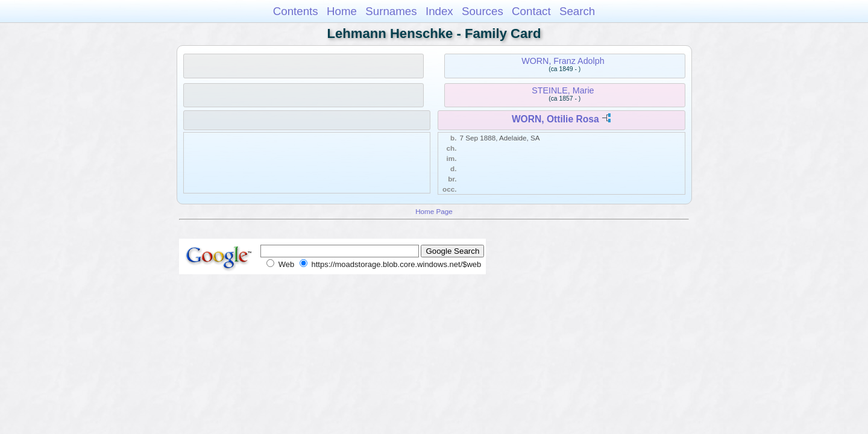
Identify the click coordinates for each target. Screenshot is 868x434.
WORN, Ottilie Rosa (555, 119)
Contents (296, 11)
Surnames (391, 11)
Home (342, 11)
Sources (483, 11)
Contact (531, 11)
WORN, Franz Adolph (563, 61)
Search (577, 11)
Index (439, 11)
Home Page (434, 211)
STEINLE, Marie (563, 90)
